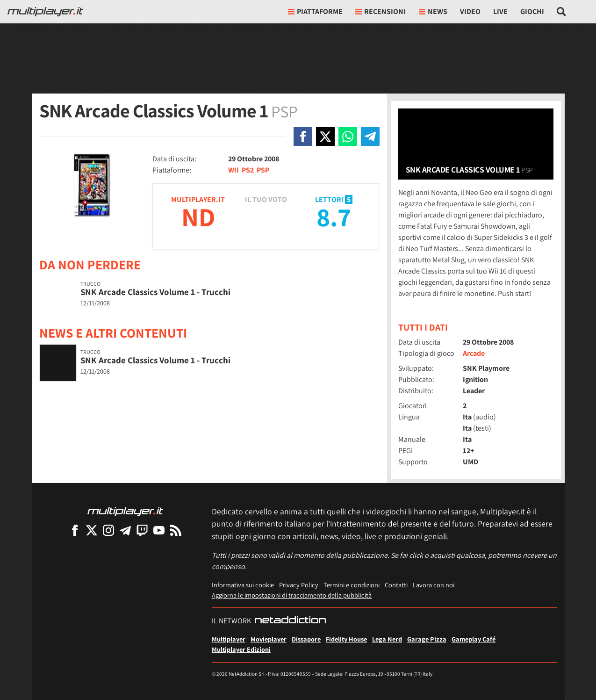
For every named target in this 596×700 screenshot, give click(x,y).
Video (470, 11)
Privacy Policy (299, 585)
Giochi (532, 11)
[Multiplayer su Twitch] (142, 530)
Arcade (474, 353)
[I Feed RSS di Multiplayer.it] (176, 530)
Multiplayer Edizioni (241, 649)
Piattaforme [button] (315, 11)
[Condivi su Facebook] (303, 137)
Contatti (396, 585)
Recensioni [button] (381, 11)
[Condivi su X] (325, 137)
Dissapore (306, 639)
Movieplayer (269, 639)
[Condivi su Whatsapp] (348, 137)
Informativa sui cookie (243, 585)
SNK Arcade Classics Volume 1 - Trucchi (155, 292)
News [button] (433, 11)
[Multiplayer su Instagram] (108, 530)
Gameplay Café (474, 639)
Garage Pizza (427, 639)
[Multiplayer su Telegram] (125, 530)
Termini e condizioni (352, 585)
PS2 (248, 170)
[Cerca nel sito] (562, 12)
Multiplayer (229, 639)
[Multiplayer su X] (92, 530)
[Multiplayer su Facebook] (75, 530)
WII (233, 170)
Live (500, 11)
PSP (263, 170)
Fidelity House (346, 639)
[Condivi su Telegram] (370, 137)
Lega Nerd (387, 639)
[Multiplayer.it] (45, 12)
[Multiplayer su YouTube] (159, 530)
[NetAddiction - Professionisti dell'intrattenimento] (290, 621)
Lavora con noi (434, 585)
